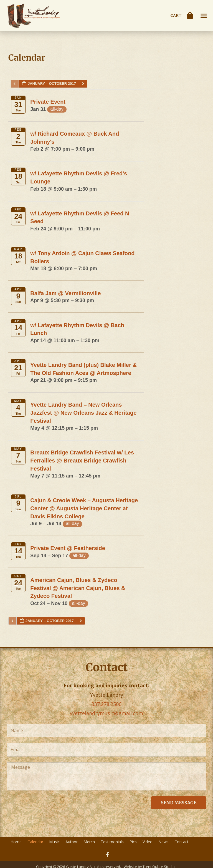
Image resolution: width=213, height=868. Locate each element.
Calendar (35, 842)
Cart (176, 16)
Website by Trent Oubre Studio (150, 862)
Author (72, 842)
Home (16, 842)
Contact (182, 842)
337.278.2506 (106, 704)
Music (54, 842)
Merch (89, 842)
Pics (133, 842)
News (163, 842)
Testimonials (112, 842)
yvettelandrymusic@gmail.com (106, 713)
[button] (204, 16)
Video (148, 842)
